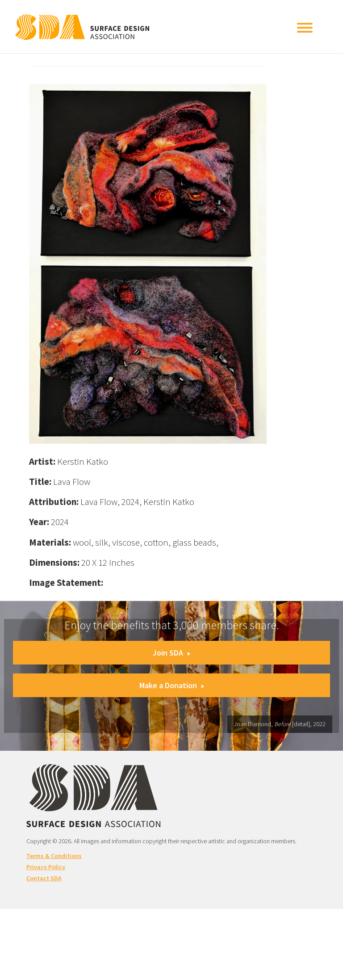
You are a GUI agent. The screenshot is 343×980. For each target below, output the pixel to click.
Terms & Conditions (54, 856)
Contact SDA (44, 878)
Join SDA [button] (171, 653)
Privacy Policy (46, 867)
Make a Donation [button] (172, 685)
